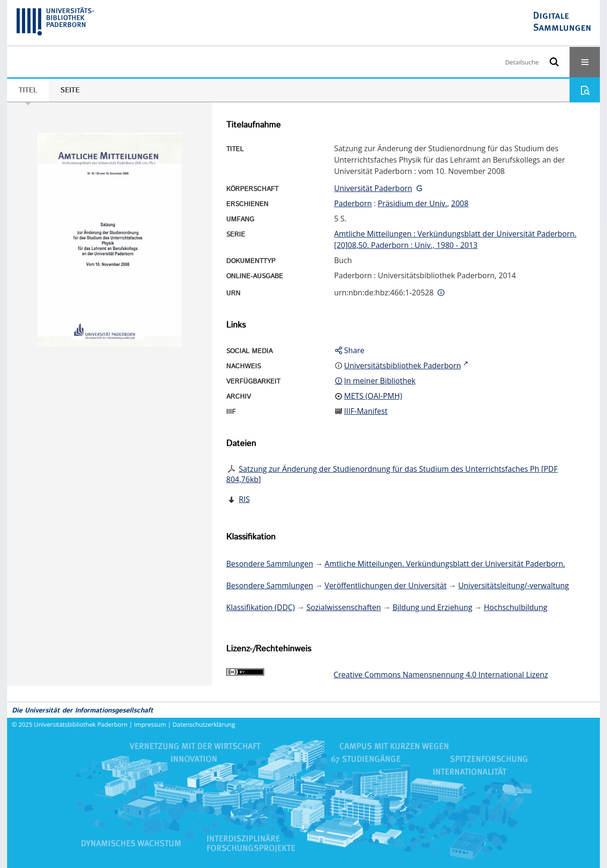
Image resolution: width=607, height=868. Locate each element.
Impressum (150, 724)
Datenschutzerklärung (204, 724)
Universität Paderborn (373, 188)
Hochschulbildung (515, 607)
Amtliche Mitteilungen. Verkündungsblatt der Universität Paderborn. (445, 564)
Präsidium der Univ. (413, 203)
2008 (460, 203)
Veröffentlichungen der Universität (386, 585)
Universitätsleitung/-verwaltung (514, 585)
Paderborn (353, 203)
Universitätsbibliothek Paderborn (81, 724)
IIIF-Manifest (366, 411)
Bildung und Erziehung (432, 607)
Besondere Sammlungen (270, 564)
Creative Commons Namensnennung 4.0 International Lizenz (441, 675)
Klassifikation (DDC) (261, 607)
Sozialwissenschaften (344, 607)
